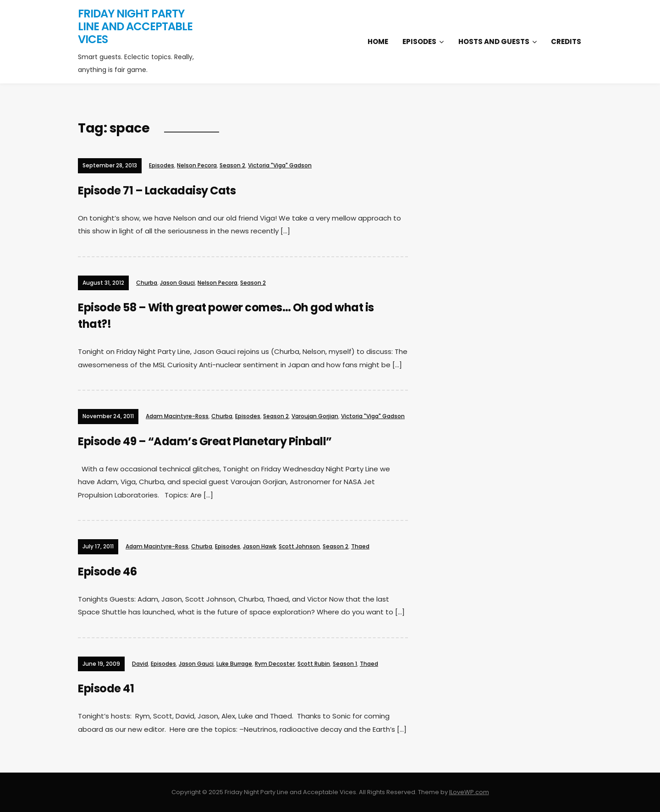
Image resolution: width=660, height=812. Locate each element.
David (140, 664)
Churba (147, 283)
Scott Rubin (314, 664)
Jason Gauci (177, 283)
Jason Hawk (259, 546)
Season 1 (345, 664)
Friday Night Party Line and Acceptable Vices (135, 26)
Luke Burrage (234, 664)
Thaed (360, 546)
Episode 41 (106, 688)
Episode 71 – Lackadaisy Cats (157, 191)
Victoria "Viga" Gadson (280, 165)
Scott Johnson (299, 546)
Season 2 (232, 165)
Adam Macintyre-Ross (177, 416)
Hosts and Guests (494, 41)
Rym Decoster (275, 664)
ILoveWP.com (469, 792)
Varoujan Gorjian (315, 416)
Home (378, 41)
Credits (566, 41)
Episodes (419, 41)
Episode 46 (107, 572)
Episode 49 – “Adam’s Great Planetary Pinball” (205, 441)
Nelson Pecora (197, 165)
